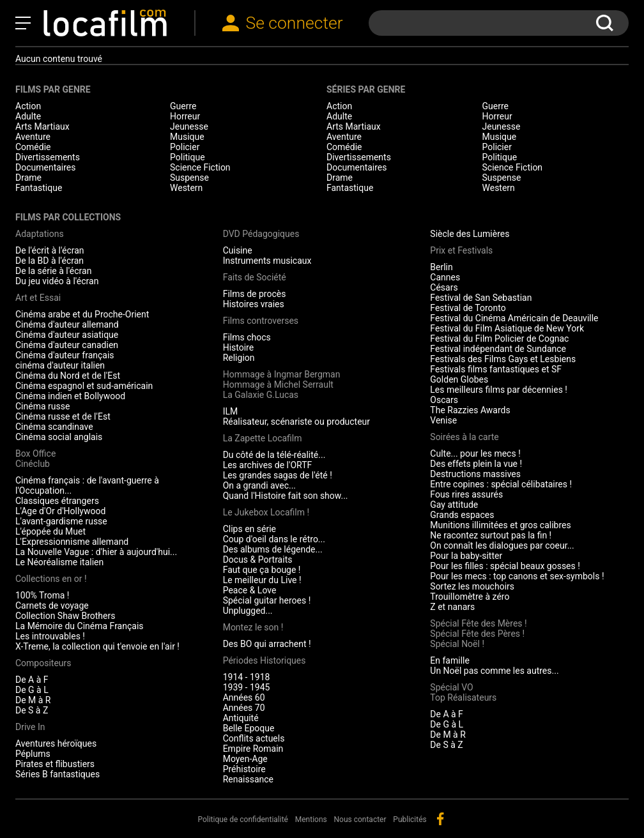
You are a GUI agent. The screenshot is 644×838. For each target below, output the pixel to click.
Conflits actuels (254, 738)
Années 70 (244, 708)
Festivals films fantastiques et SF (496, 369)
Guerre (183, 106)
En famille (450, 660)
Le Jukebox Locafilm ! (266, 512)
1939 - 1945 (247, 687)
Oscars (444, 400)
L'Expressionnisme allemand (72, 542)
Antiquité (241, 718)
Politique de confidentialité (243, 819)
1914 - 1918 (247, 677)
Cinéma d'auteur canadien (67, 345)
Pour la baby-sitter (466, 556)
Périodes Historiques (264, 660)
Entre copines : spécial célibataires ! (501, 484)
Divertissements (48, 157)
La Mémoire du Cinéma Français (80, 626)
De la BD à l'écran (50, 261)
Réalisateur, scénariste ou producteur (296, 422)
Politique (188, 157)
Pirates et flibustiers (55, 764)
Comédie (33, 147)
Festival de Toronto (468, 308)
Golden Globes (459, 379)
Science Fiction (200, 167)
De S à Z (32, 710)
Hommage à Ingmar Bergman (282, 374)
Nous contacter (360, 819)
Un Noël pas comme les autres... (494, 671)
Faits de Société (255, 277)
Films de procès (255, 294)
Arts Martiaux (42, 126)
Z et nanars (452, 607)
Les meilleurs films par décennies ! (499, 390)
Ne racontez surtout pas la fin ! (491, 535)
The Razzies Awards (470, 410)
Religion (239, 358)
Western (186, 188)
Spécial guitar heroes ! (267, 600)
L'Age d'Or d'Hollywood (60, 511)
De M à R (33, 700)
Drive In (30, 727)
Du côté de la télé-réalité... (274, 455)
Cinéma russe (42, 406)
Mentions (311, 819)
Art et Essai (38, 298)
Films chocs (247, 337)
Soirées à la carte (464, 437)
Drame (28, 178)
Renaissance (248, 779)
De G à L (32, 690)
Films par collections (68, 217)
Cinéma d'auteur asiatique (67, 335)
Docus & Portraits (258, 560)
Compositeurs (43, 663)
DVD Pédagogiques (261, 234)
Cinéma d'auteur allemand (67, 324)
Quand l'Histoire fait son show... (286, 496)
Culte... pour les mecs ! (475, 453)
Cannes (445, 277)
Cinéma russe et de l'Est (63, 416)
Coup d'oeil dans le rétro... (274, 539)
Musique (187, 137)
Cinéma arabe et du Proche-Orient (82, 314)
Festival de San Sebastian (481, 298)
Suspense (189, 178)
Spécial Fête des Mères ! (478, 623)
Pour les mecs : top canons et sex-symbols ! (517, 576)
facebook (440, 819)
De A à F (32, 680)
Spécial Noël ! (457, 644)
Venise (443, 420)
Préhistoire (244, 769)
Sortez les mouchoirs (472, 586)
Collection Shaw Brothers (65, 616)
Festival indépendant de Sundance (498, 349)
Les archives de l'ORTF (268, 465)
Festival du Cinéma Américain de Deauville (514, 318)
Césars (444, 287)
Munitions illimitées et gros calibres (500, 525)
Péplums (33, 754)
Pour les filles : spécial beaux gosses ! (505, 566)
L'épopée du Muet (50, 531)
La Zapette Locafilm (263, 438)
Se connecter (294, 23)
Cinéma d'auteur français (65, 355)
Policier (185, 147)
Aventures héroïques (56, 743)
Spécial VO (451, 687)
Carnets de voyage (52, 606)
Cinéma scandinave (54, 427)
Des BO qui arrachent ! (267, 644)
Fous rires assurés (466, 494)
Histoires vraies (254, 304)
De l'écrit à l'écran (50, 250)
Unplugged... (248, 611)
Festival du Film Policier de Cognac (499, 339)
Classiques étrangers (57, 501)
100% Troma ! (42, 595)
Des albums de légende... (273, 549)
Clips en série (249, 529)
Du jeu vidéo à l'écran (57, 281)
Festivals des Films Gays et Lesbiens (503, 359)
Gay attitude (454, 505)
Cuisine (238, 250)
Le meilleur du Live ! (262, 580)
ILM (231, 411)
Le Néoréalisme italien (59, 562)
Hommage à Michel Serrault (278, 385)
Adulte (28, 116)
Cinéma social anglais (59, 437)
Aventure (33, 137)
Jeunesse (189, 126)
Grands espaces (462, 515)
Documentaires (46, 167)
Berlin (441, 267)
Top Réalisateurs (463, 697)
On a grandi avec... (259, 485)
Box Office (35, 453)
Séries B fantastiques (57, 774)
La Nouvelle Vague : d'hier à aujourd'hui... (96, 552)
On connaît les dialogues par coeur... (502, 545)
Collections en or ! (51, 579)
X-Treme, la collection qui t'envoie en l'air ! (97, 646)
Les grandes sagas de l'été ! (278, 475)
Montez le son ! (253, 627)
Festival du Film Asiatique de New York (507, 328)
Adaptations (40, 234)
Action (28, 106)
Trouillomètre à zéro (470, 597)
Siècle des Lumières (470, 234)
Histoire (239, 347)
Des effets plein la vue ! (476, 464)
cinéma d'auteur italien (60, 365)
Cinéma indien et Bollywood (70, 396)
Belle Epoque (249, 728)
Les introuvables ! (50, 636)
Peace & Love (250, 590)
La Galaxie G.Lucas (261, 395)
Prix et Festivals (461, 250)
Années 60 (244, 697)
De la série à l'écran (53, 271)
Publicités (410, 819)
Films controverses (261, 321)
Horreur (185, 116)
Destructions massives (475, 474)
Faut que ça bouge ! (262, 570)
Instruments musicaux (267, 261)
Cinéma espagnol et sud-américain (84, 386)
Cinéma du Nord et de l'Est (68, 376)
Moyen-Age (245, 759)
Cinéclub (33, 464)
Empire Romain (253, 749)
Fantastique (39, 188)
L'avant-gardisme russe (61, 521)
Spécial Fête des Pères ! (477, 634)
